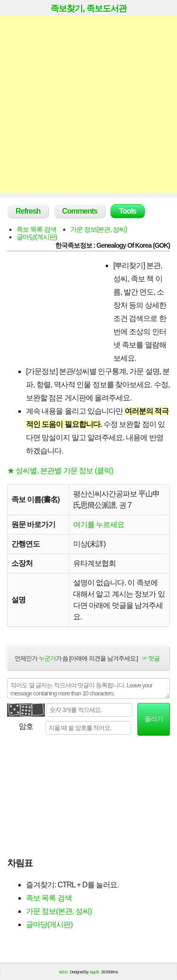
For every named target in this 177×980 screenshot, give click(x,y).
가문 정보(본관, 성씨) (99, 229)
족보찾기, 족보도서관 (88, 9)
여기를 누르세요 (99, 525)
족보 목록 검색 (36, 229)
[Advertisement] (88, 104)
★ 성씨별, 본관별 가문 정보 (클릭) (60, 471)
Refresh (28, 211)
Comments (80, 211)
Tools (127, 211)
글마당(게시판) (37, 237)
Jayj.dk (94, 972)
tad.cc (64, 972)
